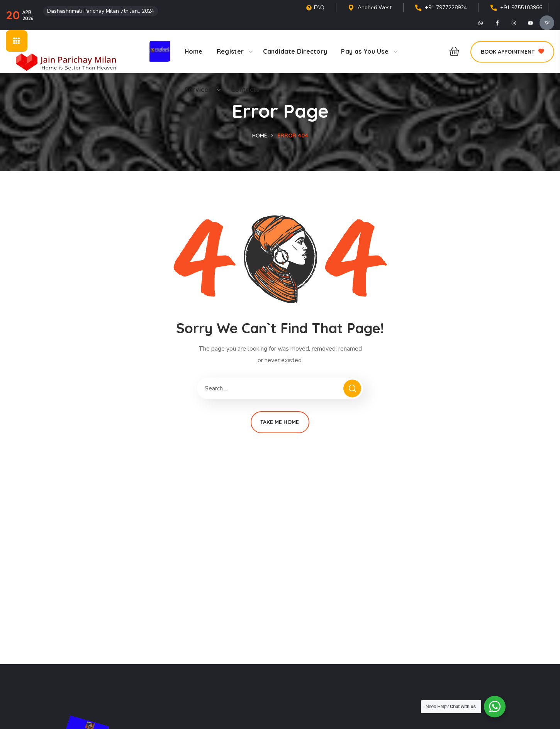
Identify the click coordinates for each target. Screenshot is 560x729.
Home (260, 136)
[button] (452, 52)
